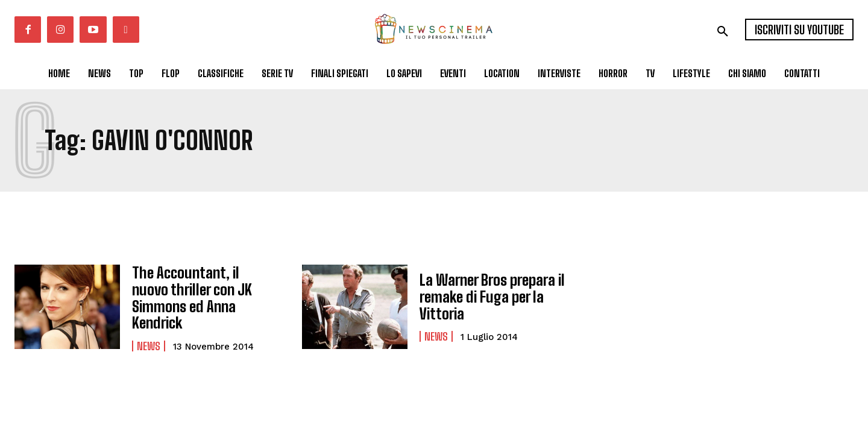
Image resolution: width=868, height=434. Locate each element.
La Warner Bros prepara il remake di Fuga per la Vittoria (491, 297)
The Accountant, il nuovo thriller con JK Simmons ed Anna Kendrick (203, 297)
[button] (723, 31)
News (149, 335)
